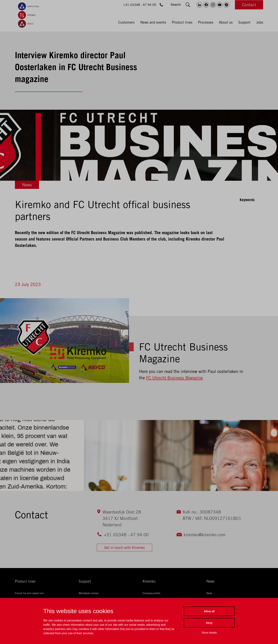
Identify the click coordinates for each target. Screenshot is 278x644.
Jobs (260, 22)
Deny (209, 623)
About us (226, 22)
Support (244, 22)
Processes (206, 22)
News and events (153, 22)
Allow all (209, 611)
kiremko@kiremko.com (205, 535)
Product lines (182, 22)
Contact (249, 5)
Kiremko (149, 581)
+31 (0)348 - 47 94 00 (126, 535)
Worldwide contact (89, 593)
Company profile (151, 593)
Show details (209, 633)
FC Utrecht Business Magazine (174, 378)
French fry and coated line (29, 593)
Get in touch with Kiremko (124, 548)
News (27, 185)
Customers (126, 22)
